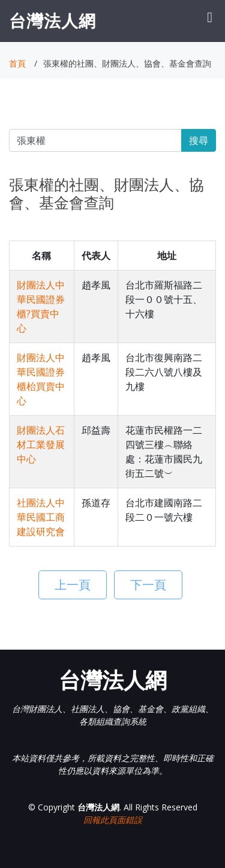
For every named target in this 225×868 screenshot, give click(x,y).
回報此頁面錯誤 (113, 820)
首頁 (17, 63)
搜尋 (199, 140)
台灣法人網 (52, 20)
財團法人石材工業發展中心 (41, 444)
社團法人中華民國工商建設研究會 (41, 517)
